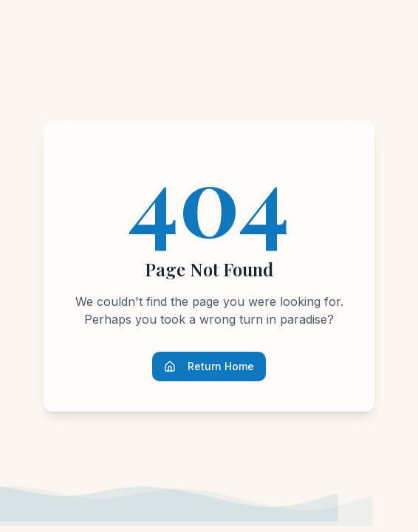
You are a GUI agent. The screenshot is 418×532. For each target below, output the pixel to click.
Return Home (209, 366)
